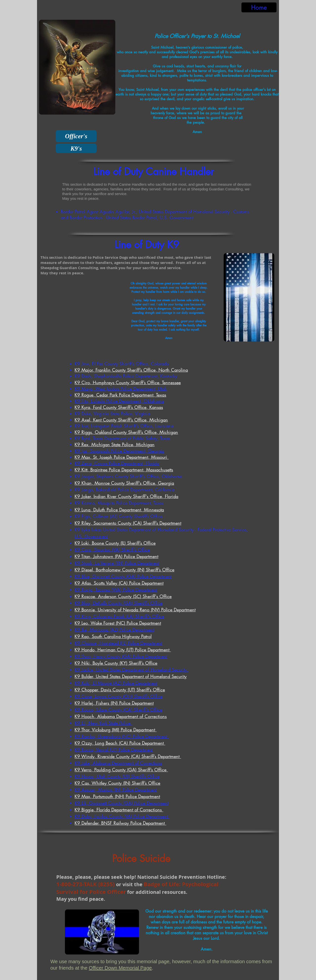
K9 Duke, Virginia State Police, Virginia (112, 414)
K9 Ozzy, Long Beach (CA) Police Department (120, 743)
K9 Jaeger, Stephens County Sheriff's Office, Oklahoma (128, 476)
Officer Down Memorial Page (120, 968)
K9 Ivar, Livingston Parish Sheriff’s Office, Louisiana (124, 426)
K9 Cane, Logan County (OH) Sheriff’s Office (118, 696)
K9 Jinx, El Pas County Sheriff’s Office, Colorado (122, 364)
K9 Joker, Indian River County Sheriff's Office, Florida (126, 496)
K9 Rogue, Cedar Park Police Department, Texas (120, 395)
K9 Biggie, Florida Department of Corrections (119, 810)
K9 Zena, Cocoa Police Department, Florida (117, 463)
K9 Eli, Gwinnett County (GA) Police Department (121, 803)
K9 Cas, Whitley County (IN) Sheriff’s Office (117, 783)
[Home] (259, 7)
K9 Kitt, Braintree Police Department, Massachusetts (124, 470)
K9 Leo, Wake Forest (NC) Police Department (118, 623)
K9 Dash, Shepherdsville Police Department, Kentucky (126, 376)
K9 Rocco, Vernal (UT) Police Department (114, 750)
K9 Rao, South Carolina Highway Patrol (113, 636)
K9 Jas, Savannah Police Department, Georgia (119, 451)
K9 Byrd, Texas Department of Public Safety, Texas (122, 438)
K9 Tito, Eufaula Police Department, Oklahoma (119, 401)
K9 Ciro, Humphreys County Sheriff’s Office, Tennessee (128, 382)
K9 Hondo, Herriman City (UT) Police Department (123, 650)
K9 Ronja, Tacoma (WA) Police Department (116, 590)
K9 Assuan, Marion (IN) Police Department (116, 790)
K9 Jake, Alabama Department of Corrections (118, 763)
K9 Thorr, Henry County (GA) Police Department (121, 656)
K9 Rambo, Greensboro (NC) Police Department (122, 736)
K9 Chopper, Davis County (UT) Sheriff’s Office (120, 690)
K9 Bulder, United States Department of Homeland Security (131, 676)
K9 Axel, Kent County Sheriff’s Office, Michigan (121, 420)
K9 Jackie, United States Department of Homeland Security (131, 670)
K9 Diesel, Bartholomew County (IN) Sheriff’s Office (124, 570)
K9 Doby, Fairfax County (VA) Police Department (122, 816)
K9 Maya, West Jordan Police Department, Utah (121, 389)
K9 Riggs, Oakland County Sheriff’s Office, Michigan (126, 432)
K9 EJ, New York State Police (103, 723)
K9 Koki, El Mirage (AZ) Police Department (116, 683)
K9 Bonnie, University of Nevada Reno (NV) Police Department (135, 610)
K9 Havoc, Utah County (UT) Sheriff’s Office (117, 776)
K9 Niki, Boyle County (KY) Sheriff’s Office (116, 663)
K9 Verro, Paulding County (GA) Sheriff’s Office (121, 770)
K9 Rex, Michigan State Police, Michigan (115, 444)
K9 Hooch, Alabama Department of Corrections (121, 716)
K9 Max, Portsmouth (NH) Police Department (117, 796)
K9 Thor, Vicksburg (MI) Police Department (116, 730)
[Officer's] (76, 136)
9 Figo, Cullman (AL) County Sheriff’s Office (120, 516)
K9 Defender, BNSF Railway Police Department (120, 823)
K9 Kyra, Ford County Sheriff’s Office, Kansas (119, 407)
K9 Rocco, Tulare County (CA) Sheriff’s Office (118, 710)
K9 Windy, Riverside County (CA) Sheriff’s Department (128, 756)
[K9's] (76, 148)
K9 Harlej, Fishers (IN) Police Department (114, 703)
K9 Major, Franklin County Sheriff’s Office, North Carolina (131, 370)
